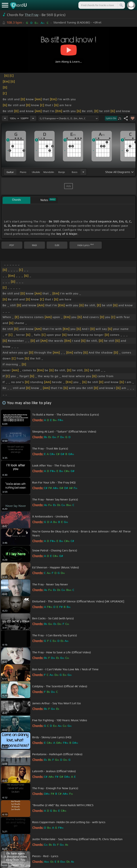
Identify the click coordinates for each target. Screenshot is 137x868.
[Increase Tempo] (33, 118)
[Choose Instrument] (83, 172)
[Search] (121, 5)
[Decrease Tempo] (5, 118)
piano (23, 172)
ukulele (36, 172)
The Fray (32, 15)
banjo (62, 172)
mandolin (49, 172)
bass (75, 172)
